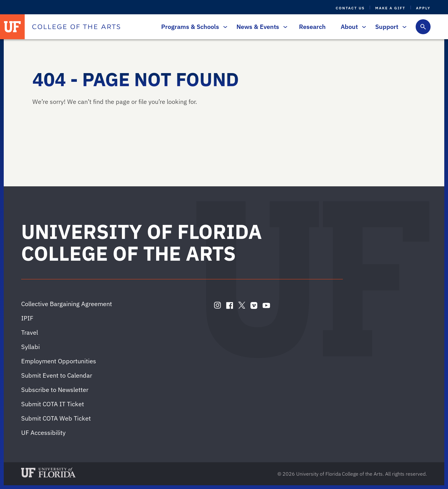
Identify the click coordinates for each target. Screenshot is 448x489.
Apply (423, 8)
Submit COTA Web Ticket (56, 418)
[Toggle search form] (423, 27)
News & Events (260, 27)
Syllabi (30, 347)
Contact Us (350, 8)
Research (312, 27)
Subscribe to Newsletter (55, 390)
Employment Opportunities (59, 361)
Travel (30, 332)
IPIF (27, 318)
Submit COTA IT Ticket (53, 404)
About (352, 27)
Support (389, 27)
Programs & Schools (193, 27)
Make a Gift (390, 8)
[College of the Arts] (76, 27)
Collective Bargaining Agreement (67, 304)
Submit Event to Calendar (57, 375)
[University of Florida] (12, 27)
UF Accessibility (43, 433)
